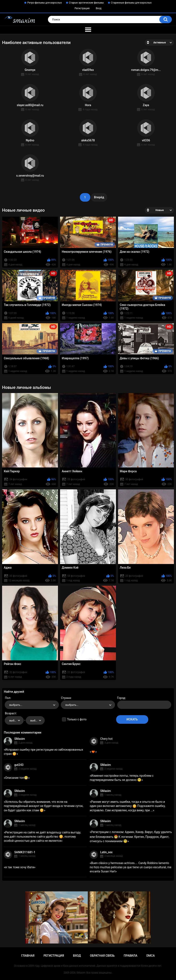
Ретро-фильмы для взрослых (45, 3)
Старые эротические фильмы (86, 3)
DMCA (151, 956)
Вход (99, 8)
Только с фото (77, 719)
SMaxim (19, 739)
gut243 (19, 765)
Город (121, 698)
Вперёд (99, 197)
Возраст (10, 713)
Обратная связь (102, 956)
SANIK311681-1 (25, 852)
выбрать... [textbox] (16, 705)
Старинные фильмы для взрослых (131, 3)
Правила (130, 956)
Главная (28, 956)
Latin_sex (106, 852)
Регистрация (82, 8)
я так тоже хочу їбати (20, 867)
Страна (66, 698)
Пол (8, 698)
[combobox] (32, 705)
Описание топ (17, 778)
